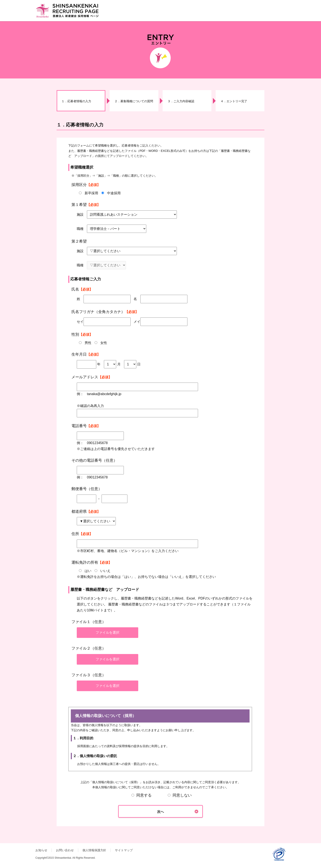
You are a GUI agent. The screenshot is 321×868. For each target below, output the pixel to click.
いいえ (105, 571)
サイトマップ (124, 850)
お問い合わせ (65, 850)
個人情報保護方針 (94, 850)
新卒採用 (91, 193)
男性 (88, 343)
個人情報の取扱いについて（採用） (160, 735)
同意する (142, 795)
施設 (80, 215)
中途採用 (114, 193)
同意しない (180, 795)
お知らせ (41, 850)
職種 (80, 229)
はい (88, 571)
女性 (104, 343)
